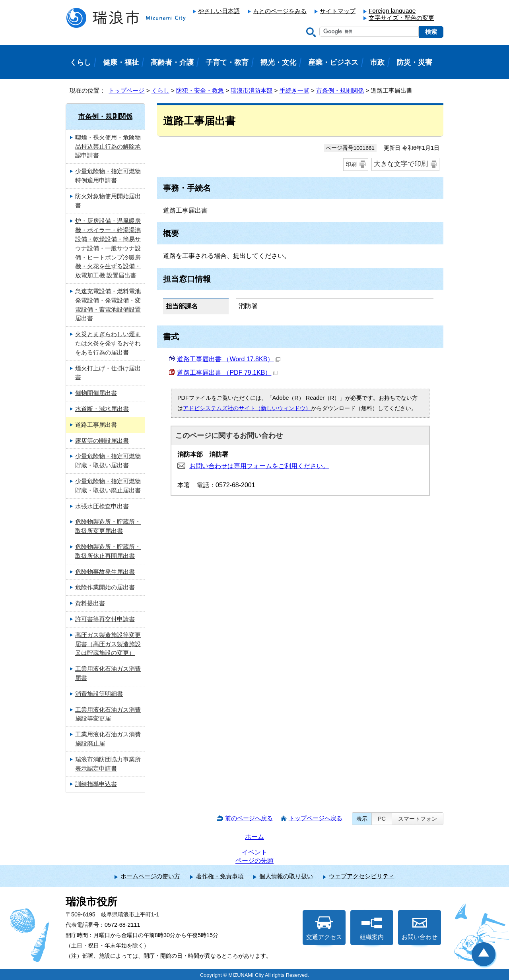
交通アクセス (324, 928)
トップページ (126, 90)
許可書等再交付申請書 (105, 619)
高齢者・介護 (172, 62)
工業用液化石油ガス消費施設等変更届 (108, 714)
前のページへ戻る (249, 818)
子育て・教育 (227, 62)
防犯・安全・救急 (200, 90)
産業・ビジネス (333, 62)
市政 (377, 62)
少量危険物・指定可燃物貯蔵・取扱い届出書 (108, 461)
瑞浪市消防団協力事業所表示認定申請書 (108, 764)
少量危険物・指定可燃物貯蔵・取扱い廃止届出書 (108, 486)
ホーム (254, 837)
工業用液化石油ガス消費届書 (108, 673)
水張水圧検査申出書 (102, 506)
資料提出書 (90, 603)
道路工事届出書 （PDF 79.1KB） (227, 373)
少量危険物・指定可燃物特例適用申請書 (108, 176)
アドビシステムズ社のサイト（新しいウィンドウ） (247, 408)
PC (382, 819)
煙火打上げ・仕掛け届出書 (108, 373)
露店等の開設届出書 (102, 441)
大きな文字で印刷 (401, 164)
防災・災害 (414, 62)
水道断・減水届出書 (102, 409)
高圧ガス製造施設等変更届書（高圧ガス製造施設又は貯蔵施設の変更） (108, 644)
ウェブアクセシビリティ (362, 876)
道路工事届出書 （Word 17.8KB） (229, 359)
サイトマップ (338, 11)
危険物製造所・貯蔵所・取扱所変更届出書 (108, 526)
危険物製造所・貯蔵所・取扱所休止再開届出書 (108, 551)
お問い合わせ (420, 928)
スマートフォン (418, 819)
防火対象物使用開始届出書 (108, 201)
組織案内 (372, 928)
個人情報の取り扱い (286, 876)
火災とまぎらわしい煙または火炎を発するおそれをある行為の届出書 (108, 343)
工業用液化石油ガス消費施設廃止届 (108, 739)
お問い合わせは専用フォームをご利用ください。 (259, 466)
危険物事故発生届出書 (105, 572)
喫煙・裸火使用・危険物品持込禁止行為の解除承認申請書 (108, 146)
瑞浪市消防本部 (252, 90)
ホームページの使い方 (150, 876)
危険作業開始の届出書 (105, 587)
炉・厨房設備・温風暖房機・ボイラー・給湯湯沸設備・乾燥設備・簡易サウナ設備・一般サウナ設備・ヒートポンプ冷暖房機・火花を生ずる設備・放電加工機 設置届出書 (108, 248)
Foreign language (392, 11)
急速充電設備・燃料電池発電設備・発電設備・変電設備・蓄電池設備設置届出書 (108, 305)
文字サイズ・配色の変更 (401, 18)
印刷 (351, 164)
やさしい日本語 (219, 11)
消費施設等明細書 (99, 694)
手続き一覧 (294, 90)
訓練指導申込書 (96, 784)
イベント (254, 852)
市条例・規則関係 (340, 90)
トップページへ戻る (316, 818)
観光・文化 (278, 62)
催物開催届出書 (96, 393)
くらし (160, 90)
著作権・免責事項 (220, 876)
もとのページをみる (280, 11)
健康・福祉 (121, 62)
